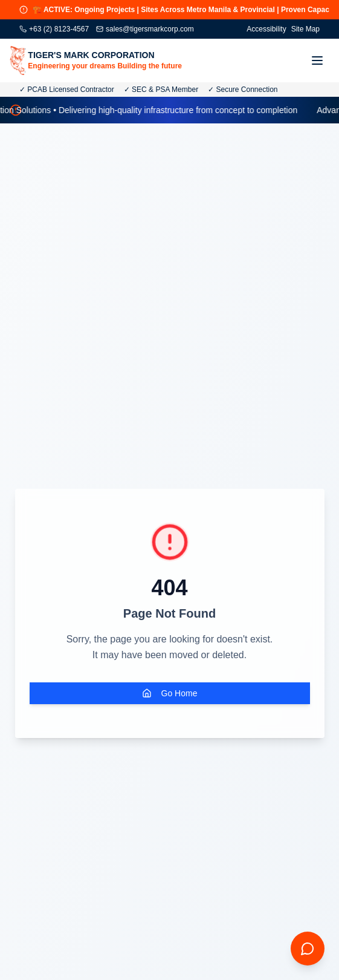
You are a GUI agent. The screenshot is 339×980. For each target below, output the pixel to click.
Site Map (305, 29)
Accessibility (266, 29)
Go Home (170, 693)
